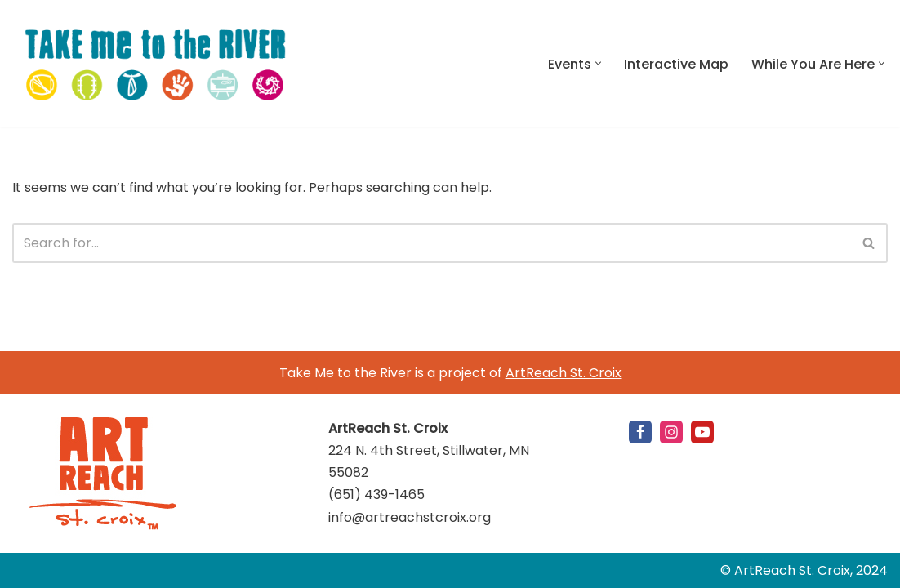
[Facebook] (640, 432)
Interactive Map (676, 64)
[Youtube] (702, 432)
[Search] (432, 243)
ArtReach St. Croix (564, 373)
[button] (598, 63)
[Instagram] (671, 432)
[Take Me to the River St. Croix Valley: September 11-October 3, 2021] (155, 64)
